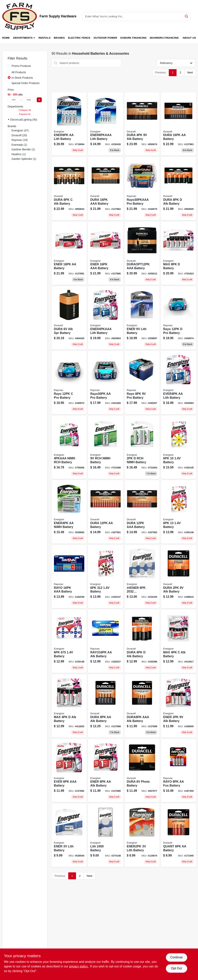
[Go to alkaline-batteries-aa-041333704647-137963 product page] (178, 124)
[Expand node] (9, 119)
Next (190, 72)
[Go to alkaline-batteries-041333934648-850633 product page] (69, 189)
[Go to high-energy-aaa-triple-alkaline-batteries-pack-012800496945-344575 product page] (142, 189)
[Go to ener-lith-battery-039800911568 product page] (142, 318)
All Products (19, 72)
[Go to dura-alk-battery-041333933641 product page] (178, 189)
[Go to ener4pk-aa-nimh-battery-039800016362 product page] (69, 512)
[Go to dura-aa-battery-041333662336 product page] (106, 512)
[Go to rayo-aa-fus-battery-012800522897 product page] (178, 771)
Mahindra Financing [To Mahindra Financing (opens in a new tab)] (164, 38)
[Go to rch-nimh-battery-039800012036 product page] (142, 447)
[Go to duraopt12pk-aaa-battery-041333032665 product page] (142, 253)
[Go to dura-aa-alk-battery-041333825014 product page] (106, 706)
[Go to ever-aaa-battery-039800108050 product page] (69, 771)
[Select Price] (39, 100)
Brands (59, 38)
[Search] (187, 16)
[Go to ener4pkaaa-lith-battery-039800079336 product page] (106, 318)
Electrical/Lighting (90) (24, 120)
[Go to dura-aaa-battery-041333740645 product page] (106, 189)
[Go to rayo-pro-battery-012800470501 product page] (69, 383)
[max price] (29, 100)
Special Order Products (26, 83)
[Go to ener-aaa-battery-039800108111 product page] (106, 253)
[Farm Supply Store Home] (20, 16)
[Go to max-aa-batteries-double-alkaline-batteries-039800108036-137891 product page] (69, 253)
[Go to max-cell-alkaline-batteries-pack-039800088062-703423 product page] (178, 253)
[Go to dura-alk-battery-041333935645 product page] (142, 124)
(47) (20, 130)
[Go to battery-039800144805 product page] (178, 447)
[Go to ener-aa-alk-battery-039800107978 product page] (106, 771)
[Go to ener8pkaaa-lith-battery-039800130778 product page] (106, 124)
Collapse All (25, 110)
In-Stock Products (22, 78)
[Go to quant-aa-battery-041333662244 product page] (178, 835)
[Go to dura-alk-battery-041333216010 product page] (178, 577)
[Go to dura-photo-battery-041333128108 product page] (142, 771)
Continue (176, 957)
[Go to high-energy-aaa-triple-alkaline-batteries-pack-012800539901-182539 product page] (69, 577)
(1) (19, 145)
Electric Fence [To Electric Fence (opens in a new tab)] (79, 38)
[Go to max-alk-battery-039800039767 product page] (178, 641)
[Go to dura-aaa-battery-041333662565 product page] (142, 512)
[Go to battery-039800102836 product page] (106, 577)
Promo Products (21, 66)
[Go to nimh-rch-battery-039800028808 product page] (69, 447)
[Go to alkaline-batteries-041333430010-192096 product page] (142, 641)
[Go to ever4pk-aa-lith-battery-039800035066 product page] (178, 383)
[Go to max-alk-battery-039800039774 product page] (69, 706)
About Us (189, 38)
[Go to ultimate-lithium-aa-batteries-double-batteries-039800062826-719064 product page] (69, 124)
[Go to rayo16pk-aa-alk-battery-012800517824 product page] (106, 641)
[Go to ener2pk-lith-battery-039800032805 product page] (142, 835)
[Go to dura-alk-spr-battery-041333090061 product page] (69, 318)
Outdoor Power (105, 38)
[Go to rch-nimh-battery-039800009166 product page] (106, 447)
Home (6, 38)
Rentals (45, 38)
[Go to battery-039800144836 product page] (69, 641)
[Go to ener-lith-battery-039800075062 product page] (69, 835)
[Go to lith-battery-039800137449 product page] (106, 835)
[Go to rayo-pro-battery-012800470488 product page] (178, 318)
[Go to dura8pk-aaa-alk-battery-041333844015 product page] (142, 706)
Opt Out (176, 968)
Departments (23, 38)
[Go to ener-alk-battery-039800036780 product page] (178, 706)
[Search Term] (136, 16)
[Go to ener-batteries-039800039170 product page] (142, 577)
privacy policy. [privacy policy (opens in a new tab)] (79, 966)
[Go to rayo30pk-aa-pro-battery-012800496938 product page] (106, 383)
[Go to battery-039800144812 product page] (178, 512)
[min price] (14, 100)
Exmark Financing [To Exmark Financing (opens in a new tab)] (134, 38)
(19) (20, 140)
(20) (19, 135)
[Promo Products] (9, 66)
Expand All (25, 114)
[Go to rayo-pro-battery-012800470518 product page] (142, 383)
